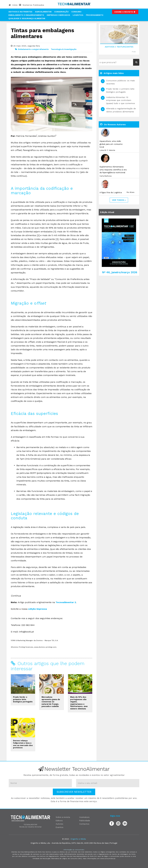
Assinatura (84, 817)
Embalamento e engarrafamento (33, 49)
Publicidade (85, 820)
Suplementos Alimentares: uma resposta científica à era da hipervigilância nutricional (113, 170)
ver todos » (119, 200)
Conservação (61, 12)
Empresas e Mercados (58, 15)
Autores (59, 824)
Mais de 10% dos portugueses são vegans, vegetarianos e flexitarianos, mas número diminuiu (79, 703)
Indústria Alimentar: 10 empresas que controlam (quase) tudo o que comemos (121, 100)
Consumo (76, 12)
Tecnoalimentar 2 (66, 602)
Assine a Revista (125, 12)
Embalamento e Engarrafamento (26, 15)
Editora (59, 820)
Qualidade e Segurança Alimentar (27, 18)
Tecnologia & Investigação (64, 49)
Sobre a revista (63, 817)
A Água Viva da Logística (111, 192)
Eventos (60, 827)
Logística (78, 15)
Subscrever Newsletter (74, 792)
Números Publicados (32, 5)
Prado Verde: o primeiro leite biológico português (23, 699)
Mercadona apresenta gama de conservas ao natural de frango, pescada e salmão (51, 702)
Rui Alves (131, 192)
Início (13, 5)
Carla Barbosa (106, 176)
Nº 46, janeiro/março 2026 (120, 272)
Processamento (95, 15)
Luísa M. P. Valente (107, 150)
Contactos (84, 824)
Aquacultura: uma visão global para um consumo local (111, 144)
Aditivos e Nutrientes (20, 12)
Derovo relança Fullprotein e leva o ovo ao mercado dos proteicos (23, 744)
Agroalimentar (43, 12)
